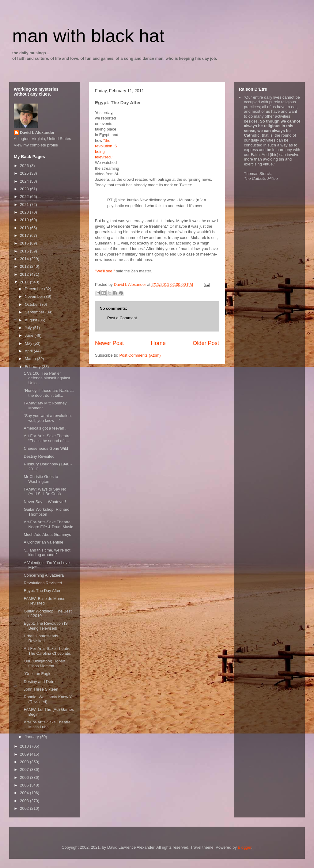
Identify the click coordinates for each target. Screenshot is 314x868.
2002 (25, 808)
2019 (25, 220)
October (32, 304)
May (29, 343)
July (29, 328)
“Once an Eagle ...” (40, 674)
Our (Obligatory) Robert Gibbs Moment (44, 663)
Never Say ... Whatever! (45, 502)
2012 (25, 274)
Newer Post (109, 343)
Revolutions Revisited (43, 583)
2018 (25, 228)
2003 (25, 801)
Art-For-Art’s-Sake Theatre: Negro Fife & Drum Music (48, 524)
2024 (25, 181)
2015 (25, 251)
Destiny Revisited (39, 456)
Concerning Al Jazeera (44, 575)
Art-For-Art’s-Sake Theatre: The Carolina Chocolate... (48, 651)
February (33, 367)
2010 (25, 746)
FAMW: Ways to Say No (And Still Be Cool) (45, 492)
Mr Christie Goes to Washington (41, 479)
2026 (25, 166)
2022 (25, 197)
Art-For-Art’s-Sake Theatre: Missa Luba (47, 724)
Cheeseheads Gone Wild (46, 448)
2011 (25, 282)
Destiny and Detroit (41, 682)
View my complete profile (36, 145)
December (35, 289)
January (32, 737)
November (35, 296)
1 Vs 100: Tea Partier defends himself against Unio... (47, 378)
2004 (25, 793)
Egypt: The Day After (42, 591)
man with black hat (88, 36)
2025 (25, 173)
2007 (25, 769)
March (31, 359)
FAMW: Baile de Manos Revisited (44, 601)
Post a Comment (122, 318)
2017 (25, 235)
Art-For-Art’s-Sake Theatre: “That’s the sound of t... (47, 438)
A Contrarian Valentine (43, 542)
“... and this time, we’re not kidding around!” (47, 553)
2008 (25, 762)
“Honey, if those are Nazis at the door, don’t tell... (49, 393)
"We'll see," (105, 271)
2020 (25, 212)
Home (158, 343)
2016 (25, 243)
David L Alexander (37, 133)
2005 (25, 785)
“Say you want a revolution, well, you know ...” (48, 418)
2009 (25, 754)
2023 (25, 189)
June (30, 335)
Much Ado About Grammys (47, 534)
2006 (25, 777)
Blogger (244, 847)
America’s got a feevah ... (46, 428)
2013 (25, 266)
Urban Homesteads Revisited (41, 638)
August (32, 320)
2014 (25, 259)
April (29, 351)
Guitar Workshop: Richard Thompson (46, 512)
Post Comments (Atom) (140, 355)
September (35, 312)
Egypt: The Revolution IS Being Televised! (46, 626)
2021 (25, 205)
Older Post (206, 343)
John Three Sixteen (41, 689)
